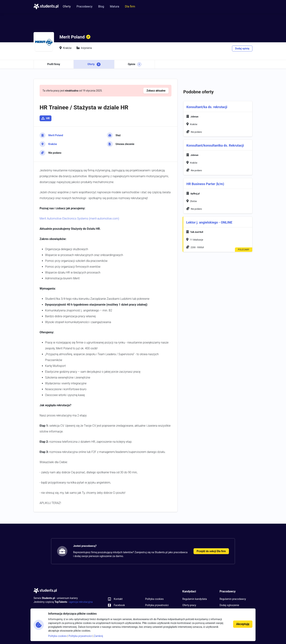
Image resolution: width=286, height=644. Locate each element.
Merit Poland (56, 135)
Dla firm (130, 6)
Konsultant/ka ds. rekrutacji (207, 107)
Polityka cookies (154, 599)
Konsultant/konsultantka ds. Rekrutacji (215, 145)
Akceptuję (243, 624)
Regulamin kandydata (195, 599)
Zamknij (98, 636)
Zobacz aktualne (156, 91)
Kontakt (118, 599)
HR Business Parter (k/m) (205, 184)
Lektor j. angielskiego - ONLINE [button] (209, 222)
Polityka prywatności (157, 605)
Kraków (53, 144)
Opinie (135, 64)
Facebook (119, 605)
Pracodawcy (84, 6)
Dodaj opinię (242, 49)
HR (48, 118)
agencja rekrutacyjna (81, 602)
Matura (115, 6)
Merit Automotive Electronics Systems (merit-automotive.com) (79, 219)
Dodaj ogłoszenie (229, 605)
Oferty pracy (189, 605)
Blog (101, 6)
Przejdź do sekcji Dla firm (211, 551)
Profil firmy (54, 64)
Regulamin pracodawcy (233, 599)
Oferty (67, 6)
